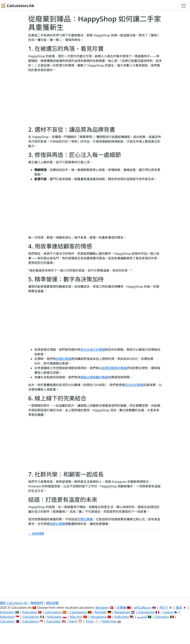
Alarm (73, 621)
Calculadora (53, 612)
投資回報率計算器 (114, 368)
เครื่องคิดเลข (143, 608)
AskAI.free (109, 621)
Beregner (102, 608)
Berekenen (122, 612)
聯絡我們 (37, 603)
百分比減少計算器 (93, 350)
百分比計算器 (134, 385)
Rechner (101, 612)
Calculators (31, 621)
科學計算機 (85, 519)
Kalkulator (30, 612)
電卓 (179, 608)
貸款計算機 (57, 524)
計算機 (121, 608)
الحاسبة (142, 617)
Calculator (162, 617)
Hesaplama (98, 617)
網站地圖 (52, 603)
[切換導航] (184, 6)
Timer (90, 621)
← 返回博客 (36, 534)
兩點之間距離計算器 (94, 377)
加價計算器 (64, 359)
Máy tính (76, 617)
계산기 (163, 608)
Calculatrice (146, 612)
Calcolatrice (31, 617)
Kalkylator (7, 612)
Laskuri (168, 612)
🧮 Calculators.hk (18, 6)
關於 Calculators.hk (14, 603)
